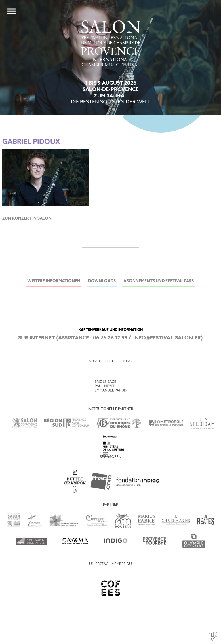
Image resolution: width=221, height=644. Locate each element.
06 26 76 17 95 (110, 338)
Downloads (102, 281)
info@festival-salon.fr (167, 338)
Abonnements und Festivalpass (159, 281)
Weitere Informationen (54, 281)
